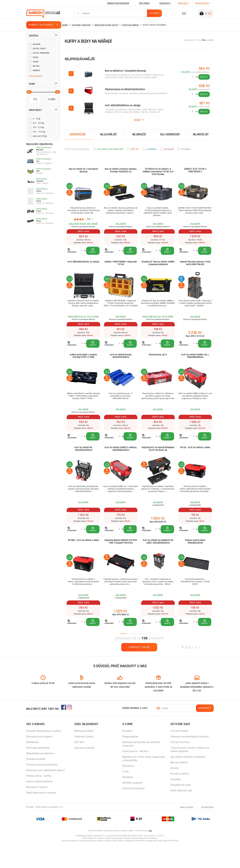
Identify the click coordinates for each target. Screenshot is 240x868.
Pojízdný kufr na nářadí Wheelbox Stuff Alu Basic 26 (158, 464)
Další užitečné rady (181, 814)
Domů (65, 25)
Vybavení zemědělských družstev (190, 760)
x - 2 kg (36, 118)
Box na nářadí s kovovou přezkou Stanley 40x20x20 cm (121, 171)
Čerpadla (176, 803)
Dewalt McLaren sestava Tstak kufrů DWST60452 (195, 269)
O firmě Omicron (180, 766)
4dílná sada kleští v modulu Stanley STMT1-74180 (83, 366)
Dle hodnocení (170, 134)
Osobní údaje (207, 831)
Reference (128, 789)
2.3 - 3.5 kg (38, 123)
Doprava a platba (84, 771)
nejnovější (201, 134)
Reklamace (33, 766)
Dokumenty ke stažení (39, 760)
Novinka (186, 149)
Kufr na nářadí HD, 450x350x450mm (83, 464)
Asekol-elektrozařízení (39, 805)
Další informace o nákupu (41, 816)
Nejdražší (139, 134)
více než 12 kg (40, 136)
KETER (36, 66)
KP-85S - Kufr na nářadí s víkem (84, 560)
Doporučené (78, 134)
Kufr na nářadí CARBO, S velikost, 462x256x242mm (121, 464)
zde (150, 854)
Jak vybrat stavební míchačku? (188, 780)
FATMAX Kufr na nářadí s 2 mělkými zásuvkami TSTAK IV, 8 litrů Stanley (158, 173)
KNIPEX (36, 70)
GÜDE (36, 62)
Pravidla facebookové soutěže (44, 755)
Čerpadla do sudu (181, 809)
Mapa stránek (186, 831)
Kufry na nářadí (130, 25)
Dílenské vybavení (81, 25)
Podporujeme (130, 760)
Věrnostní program (118, 3)
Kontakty (165, 3)
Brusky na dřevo (180, 797)
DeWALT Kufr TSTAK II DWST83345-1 (195, 171)
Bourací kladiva (179, 786)
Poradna (127, 755)
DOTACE (79, 766)
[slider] (28, 92)
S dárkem (151, 149)
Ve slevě (169, 149)
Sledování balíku (84, 760)
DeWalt (37, 44)
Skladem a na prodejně (110, 149)
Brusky (175, 792)
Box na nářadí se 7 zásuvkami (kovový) (83, 171)
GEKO (36, 57)
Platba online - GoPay (39, 799)
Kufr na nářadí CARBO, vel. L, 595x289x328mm (195, 366)
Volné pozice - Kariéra (135, 775)
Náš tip (135, 149)
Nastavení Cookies (37, 811)
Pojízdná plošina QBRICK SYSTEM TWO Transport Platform (121, 563)
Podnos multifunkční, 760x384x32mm (195, 562)
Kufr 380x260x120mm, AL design (84, 268)
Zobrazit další (139, 671)
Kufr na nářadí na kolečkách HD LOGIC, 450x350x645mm (158, 562)
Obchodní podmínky (38, 771)
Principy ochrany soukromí (42, 788)
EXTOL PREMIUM (41, 53)
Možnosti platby (84, 755)
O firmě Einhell (179, 755)
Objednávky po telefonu (40, 777)
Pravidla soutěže (36, 783)
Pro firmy (144, 3)
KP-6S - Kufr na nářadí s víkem (195, 463)
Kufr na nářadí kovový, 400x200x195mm (121, 366)
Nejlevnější (108, 134)
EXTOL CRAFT (40, 48)
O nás (126, 795)
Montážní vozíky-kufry (106, 25)
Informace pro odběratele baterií (45, 794)
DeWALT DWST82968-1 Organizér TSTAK (121, 269)
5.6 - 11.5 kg (39, 132)
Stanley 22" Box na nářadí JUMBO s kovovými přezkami (158, 269)
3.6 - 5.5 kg (38, 127)
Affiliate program (132, 806)
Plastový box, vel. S (158, 365)
